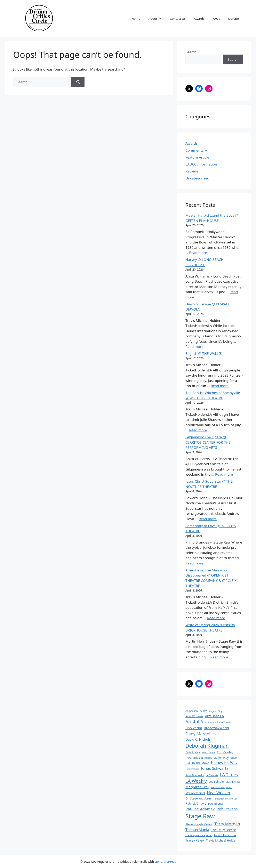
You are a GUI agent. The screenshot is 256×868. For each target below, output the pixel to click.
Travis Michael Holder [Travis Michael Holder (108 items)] (221, 840)
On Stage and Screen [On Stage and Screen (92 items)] (199, 798)
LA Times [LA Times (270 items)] (229, 774)
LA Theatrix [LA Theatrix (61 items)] (212, 775)
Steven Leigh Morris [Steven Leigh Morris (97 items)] (199, 824)
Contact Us (178, 18)
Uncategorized (197, 178)
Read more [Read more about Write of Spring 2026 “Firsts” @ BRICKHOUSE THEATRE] (219, 657)
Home (136, 18)
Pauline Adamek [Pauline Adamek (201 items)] (200, 809)
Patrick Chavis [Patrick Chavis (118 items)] (196, 803)
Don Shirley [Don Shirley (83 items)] (193, 752)
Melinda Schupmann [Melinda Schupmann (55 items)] (222, 787)
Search (191, 52)
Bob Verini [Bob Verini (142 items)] (194, 728)
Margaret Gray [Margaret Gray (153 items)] (197, 787)
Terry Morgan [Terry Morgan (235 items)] (227, 824)
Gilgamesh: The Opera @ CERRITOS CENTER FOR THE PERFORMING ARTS (208, 442)
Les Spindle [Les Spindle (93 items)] (216, 782)
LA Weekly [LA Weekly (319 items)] (196, 781)
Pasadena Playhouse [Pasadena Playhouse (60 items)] (226, 799)
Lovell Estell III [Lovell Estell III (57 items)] (233, 782)
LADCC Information (201, 164)
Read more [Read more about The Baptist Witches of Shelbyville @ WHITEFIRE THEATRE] (198, 430)
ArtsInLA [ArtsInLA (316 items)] (194, 722)
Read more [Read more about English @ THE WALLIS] (220, 386)
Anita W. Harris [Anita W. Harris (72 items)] (194, 716)
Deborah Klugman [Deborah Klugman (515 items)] (207, 746)
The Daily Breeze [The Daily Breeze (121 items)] (223, 830)
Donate (233, 18)
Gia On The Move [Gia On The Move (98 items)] (197, 763)
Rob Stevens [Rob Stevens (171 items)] (227, 809)
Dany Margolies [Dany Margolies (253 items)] (201, 734)
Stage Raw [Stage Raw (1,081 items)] (200, 816)
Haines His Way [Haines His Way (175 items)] (224, 763)
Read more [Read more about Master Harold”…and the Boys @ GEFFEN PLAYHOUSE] (198, 253)
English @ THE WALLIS (204, 353)
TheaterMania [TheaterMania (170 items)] (197, 830)
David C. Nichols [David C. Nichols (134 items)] (198, 739)
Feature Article (197, 157)
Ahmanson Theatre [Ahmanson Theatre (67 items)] (196, 711)
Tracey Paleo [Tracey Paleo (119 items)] (195, 840)
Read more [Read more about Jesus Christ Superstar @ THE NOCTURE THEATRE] (208, 519)
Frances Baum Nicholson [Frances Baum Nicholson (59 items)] (199, 758)
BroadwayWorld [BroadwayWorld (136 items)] (216, 728)
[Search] (78, 82)
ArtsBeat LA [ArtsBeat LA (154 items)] (214, 716)
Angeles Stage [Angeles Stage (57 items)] (216, 711)
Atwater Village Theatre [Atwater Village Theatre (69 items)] (219, 722)
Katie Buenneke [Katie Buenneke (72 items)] (195, 775)
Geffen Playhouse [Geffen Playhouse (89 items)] (225, 758)
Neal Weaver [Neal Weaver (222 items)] (219, 793)
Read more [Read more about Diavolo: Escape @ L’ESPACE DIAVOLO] (194, 347)
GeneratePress (165, 861)
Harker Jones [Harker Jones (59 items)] (192, 769)
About (157, 18)
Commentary (196, 150)
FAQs (216, 18)
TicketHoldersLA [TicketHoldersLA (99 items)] (225, 835)
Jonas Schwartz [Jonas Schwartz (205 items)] (215, 768)
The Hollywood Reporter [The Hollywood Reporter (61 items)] (199, 835)
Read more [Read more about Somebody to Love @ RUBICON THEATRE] (194, 563)
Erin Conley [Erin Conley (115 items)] (225, 752)
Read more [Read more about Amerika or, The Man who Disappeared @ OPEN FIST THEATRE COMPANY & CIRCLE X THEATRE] (216, 618)
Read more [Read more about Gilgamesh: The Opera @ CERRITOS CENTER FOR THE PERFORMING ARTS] (224, 474)
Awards (199, 18)
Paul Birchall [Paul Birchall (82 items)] (216, 804)
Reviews (192, 171)
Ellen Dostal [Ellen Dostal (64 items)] (208, 752)
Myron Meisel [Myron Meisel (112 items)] (195, 793)
